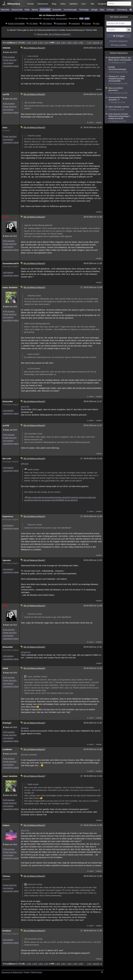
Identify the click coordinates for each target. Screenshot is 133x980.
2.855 (23, 43)
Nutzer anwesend (119, 17)
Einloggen (120, 36)
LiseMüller (7, 749)
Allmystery (14, 4)
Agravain (7, 560)
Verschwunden (62, 18)
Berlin (53, 18)
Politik (27, 10)
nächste (96, 43)
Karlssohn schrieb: (33, 525)
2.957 (63, 43)
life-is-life (7, 459)
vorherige (11, 43)
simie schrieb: (31, 56)
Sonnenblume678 (10, 263)
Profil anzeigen (9, 57)
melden (99, 89)
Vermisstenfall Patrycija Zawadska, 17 (119, 100)
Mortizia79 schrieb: (33, 884)
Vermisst (46, 18)
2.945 (35, 43)
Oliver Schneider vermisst (119, 108)
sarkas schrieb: (32, 354)
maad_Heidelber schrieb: (36, 677)
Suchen (88, 23)
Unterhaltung (122, 10)
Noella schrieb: (32, 470)
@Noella (25, 464)
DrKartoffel (8, 402)
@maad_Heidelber (29, 755)
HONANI (6, 48)
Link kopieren (8, 63)
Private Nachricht (10, 60)
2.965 (69, 43)
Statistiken (73, 4)
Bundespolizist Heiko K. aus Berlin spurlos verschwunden (119, 60)
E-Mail (87, 19)
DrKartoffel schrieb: (34, 103)
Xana (5, 128)
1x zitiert (90, 397)
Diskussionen (43, 4)
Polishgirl (7, 723)
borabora (7, 931)
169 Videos (47, 23)
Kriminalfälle (45, 10)
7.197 (89, 43)
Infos (97, 23)
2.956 (58, 43)
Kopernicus (8, 516)
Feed (81, 19)
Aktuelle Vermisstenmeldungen (119, 70)
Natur (102, 10)
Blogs (54, 4)
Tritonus (6, 876)
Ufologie (94, 10)
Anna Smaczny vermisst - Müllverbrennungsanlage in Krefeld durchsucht (119, 118)
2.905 (29, 43)
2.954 (46, 43)
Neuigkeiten (103, 4)
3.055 (81, 43)
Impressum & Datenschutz (12, 972)
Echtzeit (31, 4)
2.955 (52, 43)
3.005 (75, 43)
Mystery (35, 10)
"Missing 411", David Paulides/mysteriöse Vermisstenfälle (119, 80)
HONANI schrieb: (33, 136)
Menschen (5, 10)
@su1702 (25, 407)
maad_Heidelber (10, 287)
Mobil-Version (37, 972)
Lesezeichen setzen (11, 66)
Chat (84, 4)
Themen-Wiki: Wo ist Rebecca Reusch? (54, 34)
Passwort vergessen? (119, 41)
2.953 (40, 43)
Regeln (27, 972)
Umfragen (111, 10)
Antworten (76, 23)
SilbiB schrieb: (32, 784)
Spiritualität (57, 10)
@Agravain (26, 652)
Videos (63, 4)
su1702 (6, 94)
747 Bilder (34, 23)
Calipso (6, 825)
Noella (5, 217)
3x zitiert (90, 123)
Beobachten (61, 23)
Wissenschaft (17, 10)
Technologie (84, 10)
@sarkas (25, 728)
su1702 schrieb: (32, 369)
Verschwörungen (70, 10)
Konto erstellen (120, 45)
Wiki (92, 4)
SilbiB (5, 668)
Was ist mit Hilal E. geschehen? (119, 91)
